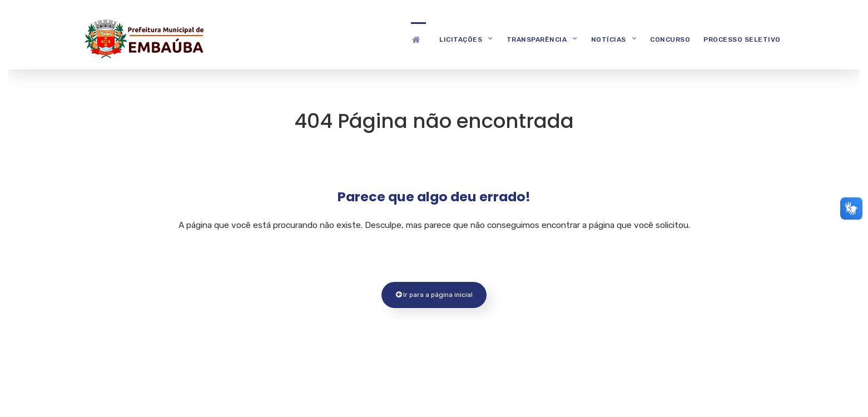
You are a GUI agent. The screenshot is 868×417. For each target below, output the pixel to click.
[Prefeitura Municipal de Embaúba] (143, 38)
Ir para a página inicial (434, 295)
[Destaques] (418, 39)
